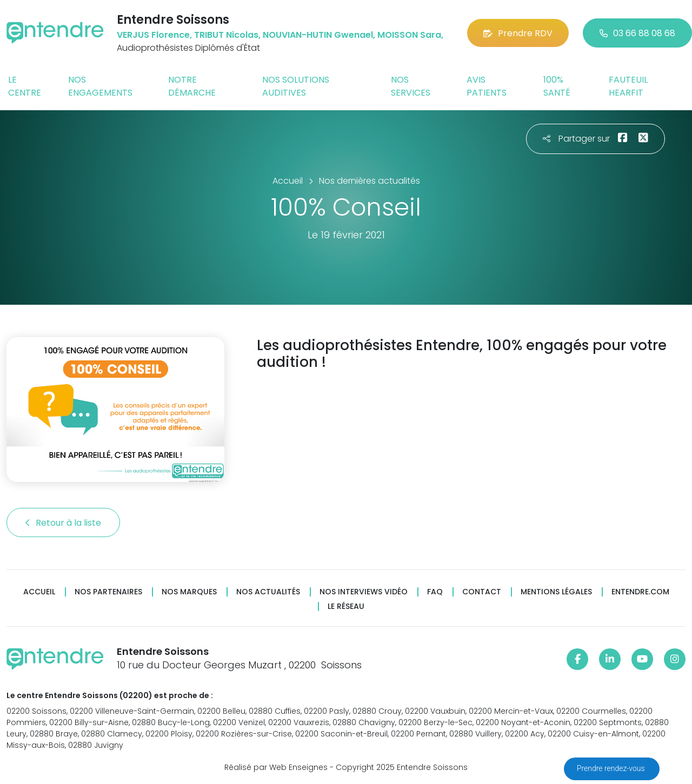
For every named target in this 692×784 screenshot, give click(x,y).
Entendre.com (640, 592)
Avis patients (487, 86)
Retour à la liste (63, 523)
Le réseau (346, 607)
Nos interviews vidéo (364, 592)
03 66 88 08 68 (637, 33)
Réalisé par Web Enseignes (276, 767)
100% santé (557, 86)
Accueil (39, 592)
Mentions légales (556, 592)
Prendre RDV (518, 33)
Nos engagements (100, 86)
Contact (482, 592)
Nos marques (189, 592)
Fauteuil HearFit (628, 86)
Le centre (25, 86)
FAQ (435, 592)
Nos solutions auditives (296, 86)
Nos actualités (268, 592)
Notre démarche (192, 86)
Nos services (411, 86)
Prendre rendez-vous (612, 768)
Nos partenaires (108, 592)
